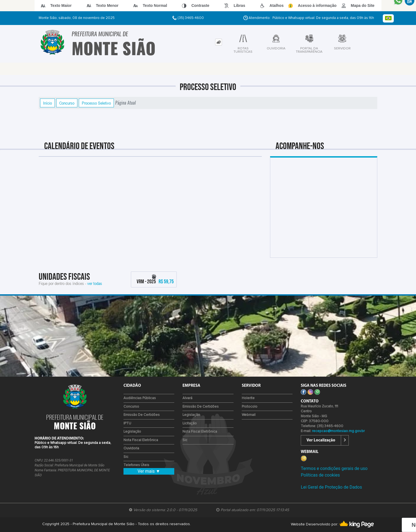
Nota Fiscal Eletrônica (141, 440)
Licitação (190, 423)
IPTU (127, 423)
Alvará (187, 398)
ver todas (95, 283)
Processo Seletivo (96, 103)
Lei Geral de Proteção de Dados (331, 487)
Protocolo (250, 407)
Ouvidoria (131, 448)
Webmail (249, 415)
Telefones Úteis (136, 465)
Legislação (132, 432)
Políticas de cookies (320, 475)
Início (47, 103)
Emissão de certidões (142, 415)
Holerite (248, 398)
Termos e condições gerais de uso (334, 468)
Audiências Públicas (140, 398)
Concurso (67, 103)
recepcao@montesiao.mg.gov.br (338, 431)
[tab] (219, 42)
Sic (126, 457)
